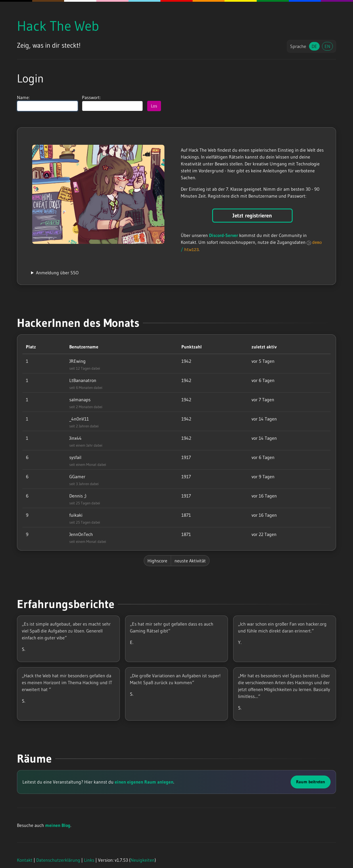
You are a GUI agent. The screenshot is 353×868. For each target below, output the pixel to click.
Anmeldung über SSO (57, 273)
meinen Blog (58, 825)
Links (89, 860)
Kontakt (25, 860)
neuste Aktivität (190, 561)
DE (314, 46)
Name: (47, 103)
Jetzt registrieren (252, 216)
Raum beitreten (311, 782)
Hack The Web (58, 26)
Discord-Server (223, 235)
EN (327, 46)
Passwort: (112, 103)
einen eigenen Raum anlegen (144, 782)
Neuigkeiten (143, 860)
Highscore (157, 561)
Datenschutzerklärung (58, 860)
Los (154, 106)
